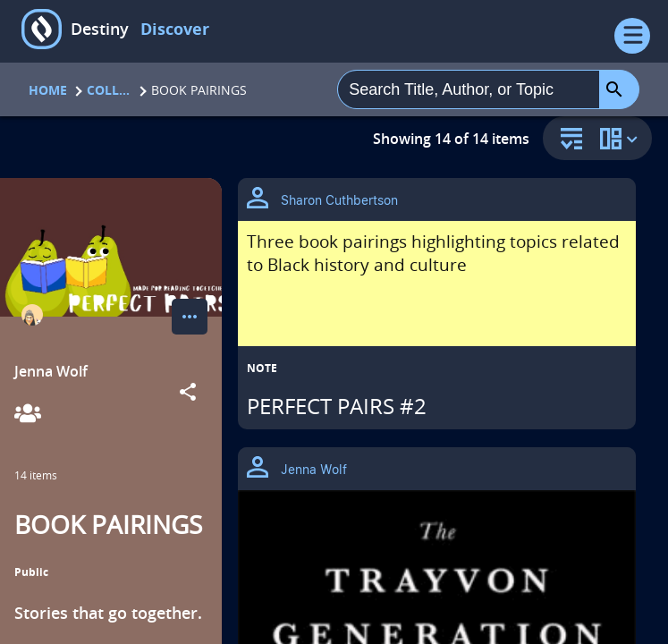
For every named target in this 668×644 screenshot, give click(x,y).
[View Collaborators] (28, 415)
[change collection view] (621, 138)
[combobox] (469, 89)
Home (48, 90)
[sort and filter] (567, 140)
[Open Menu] (632, 36)
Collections (109, 90)
